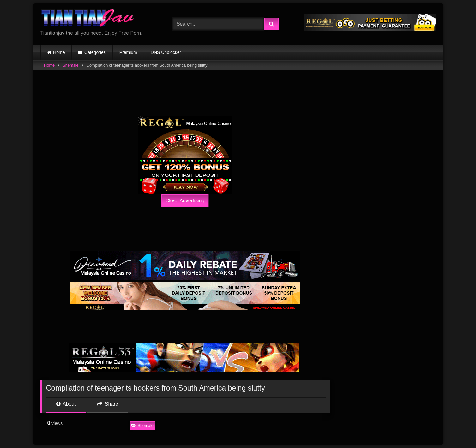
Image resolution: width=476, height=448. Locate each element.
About (66, 404)
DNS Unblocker (166, 52)
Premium (128, 52)
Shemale (71, 65)
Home (59, 52)
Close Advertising (185, 201)
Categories (95, 52)
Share (108, 404)
